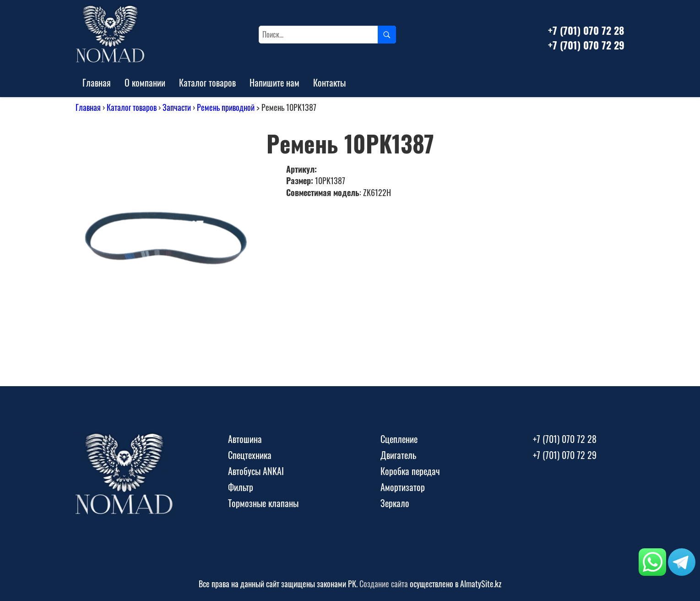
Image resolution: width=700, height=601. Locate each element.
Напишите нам (274, 82)
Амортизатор (403, 487)
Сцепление (399, 439)
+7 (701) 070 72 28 (586, 30)
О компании (145, 82)
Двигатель (398, 455)
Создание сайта (384, 584)
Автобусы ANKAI (256, 471)
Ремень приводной (226, 107)
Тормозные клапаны (263, 503)
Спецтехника (250, 455)
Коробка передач (410, 471)
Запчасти (177, 107)
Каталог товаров (207, 82)
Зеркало (395, 503)
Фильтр (241, 487)
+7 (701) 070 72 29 (586, 45)
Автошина (245, 439)
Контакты (329, 82)
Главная (97, 82)
